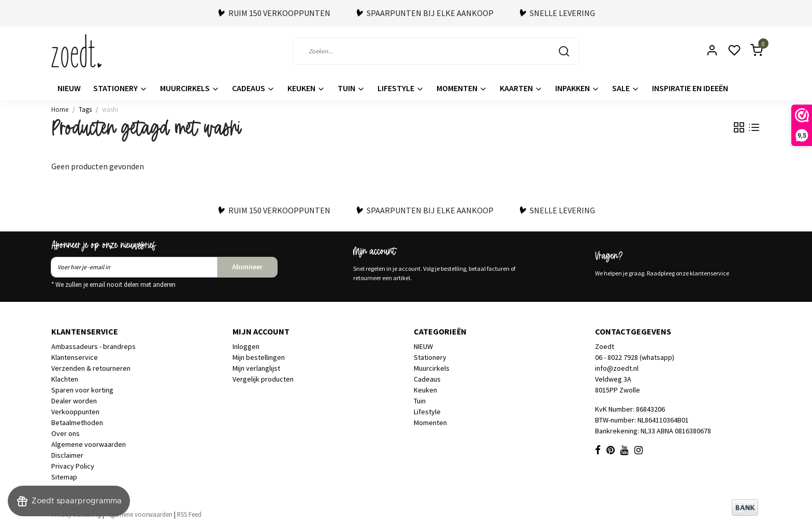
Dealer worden (74, 401)
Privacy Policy (73, 466)
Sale (626, 88)
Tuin (351, 88)
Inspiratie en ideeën (690, 88)
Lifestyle (401, 88)
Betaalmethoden (77, 423)
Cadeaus (253, 88)
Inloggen (246, 346)
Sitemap (64, 477)
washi (110, 109)
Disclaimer (67, 455)
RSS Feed (189, 514)
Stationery (120, 88)
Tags (85, 109)
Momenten (462, 88)
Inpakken (577, 88)
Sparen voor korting (82, 390)
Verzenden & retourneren (91, 368)
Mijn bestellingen (259, 357)
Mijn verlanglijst (256, 368)
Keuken (306, 88)
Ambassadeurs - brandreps (93, 346)
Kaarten (521, 88)
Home (60, 109)
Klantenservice (75, 357)
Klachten (65, 379)
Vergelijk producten (263, 379)
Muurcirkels (190, 88)
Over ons (66, 433)
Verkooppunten (75, 412)
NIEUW (69, 88)
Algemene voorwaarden (89, 444)
